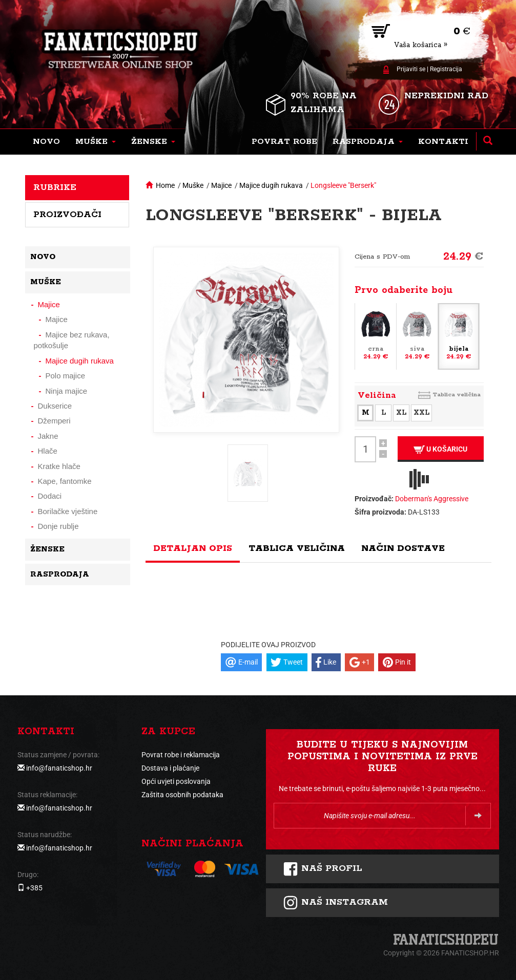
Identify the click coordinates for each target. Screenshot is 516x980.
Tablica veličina (457, 395)
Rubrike (55, 187)
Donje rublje (58, 526)
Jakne (48, 436)
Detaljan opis (193, 548)
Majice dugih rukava (271, 185)
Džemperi (54, 421)
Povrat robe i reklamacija (181, 755)
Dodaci (50, 496)
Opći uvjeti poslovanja (176, 781)
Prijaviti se (411, 69)
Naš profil (323, 869)
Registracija (446, 69)
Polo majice (66, 376)
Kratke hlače (59, 466)
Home (165, 185)
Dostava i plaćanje (170, 768)
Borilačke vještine (68, 511)
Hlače (48, 451)
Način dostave (403, 548)
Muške (193, 185)
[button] (96, 142)
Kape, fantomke (65, 481)
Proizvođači (67, 215)
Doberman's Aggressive (432, 499)
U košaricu (440, 449)
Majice (221, 185)
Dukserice (55, 406)
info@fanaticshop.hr (59, 768)
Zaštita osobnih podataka (182, 795)
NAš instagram (335, 903)
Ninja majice (67, 391)
